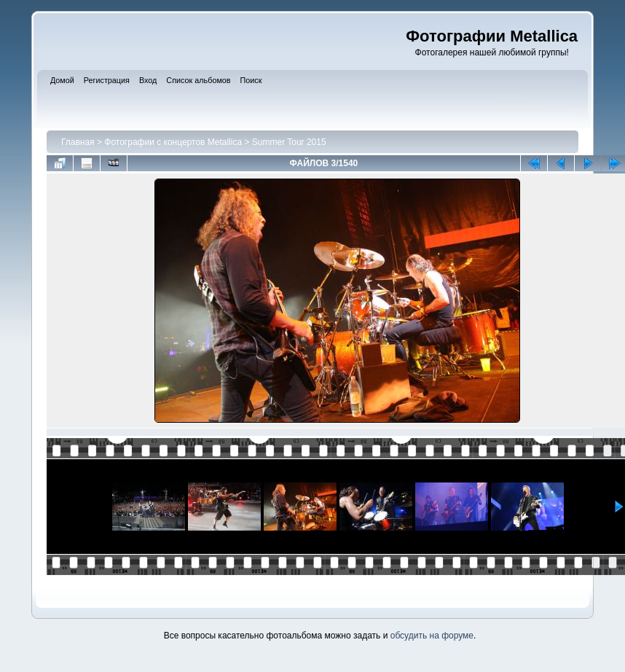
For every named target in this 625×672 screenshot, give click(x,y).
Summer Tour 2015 (289, 142)
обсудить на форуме (432, 636)
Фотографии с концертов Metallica (173, 142)
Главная (78, 142)
